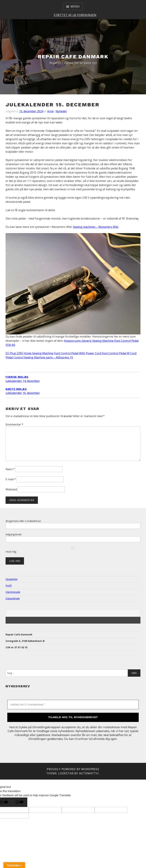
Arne (50, 111)
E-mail (11, 479)
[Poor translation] (19, 802)
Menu (75, 6)
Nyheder (61, 111)
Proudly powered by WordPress (73, 769)
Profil (9, 586)
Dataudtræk (13, 598)
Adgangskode (14, 534)
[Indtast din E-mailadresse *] (73, 705)
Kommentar (14, 424)
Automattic (89, 773)
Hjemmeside (13, 592)
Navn (10, 469)
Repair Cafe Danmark (73, 56)
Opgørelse (12, 579)
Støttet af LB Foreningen (75, 15)
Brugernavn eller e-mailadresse (23, 521)
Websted (11, 489)
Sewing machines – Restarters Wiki (96, 227)
